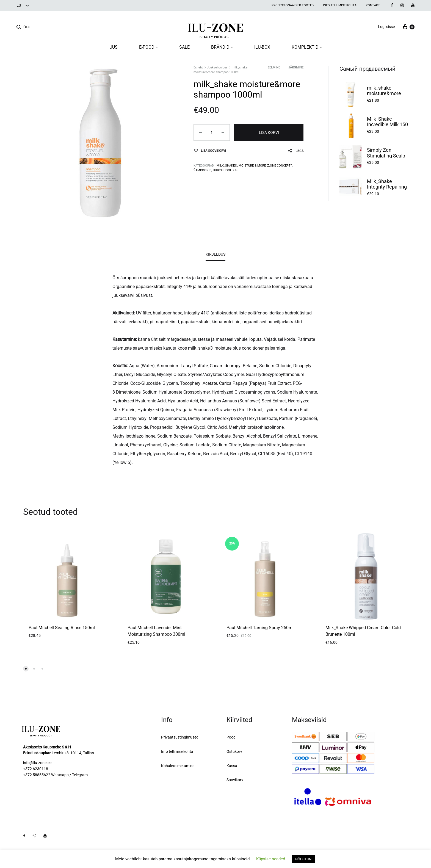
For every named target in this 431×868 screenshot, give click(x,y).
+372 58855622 (37, 775)
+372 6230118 (36, 769)
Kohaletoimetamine (178, 766)
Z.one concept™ (280, 166)
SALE (184, 47)
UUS (114, 47)
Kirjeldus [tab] (215, 254)
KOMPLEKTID (307, 47)
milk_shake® (227, 166)
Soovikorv (235, 780)
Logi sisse (386, 27)
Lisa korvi (269, 132)
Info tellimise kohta (340, 5)
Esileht (198, 67)
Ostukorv (234, 751)
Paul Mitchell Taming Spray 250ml (260, 628)
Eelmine (274, 67)
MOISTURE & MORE (252, 166)
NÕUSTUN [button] (303, 859)
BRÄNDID (222, 47)
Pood (231, 737)
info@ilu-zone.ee (37, 763)
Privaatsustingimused (180, 737)
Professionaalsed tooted (293, 5)
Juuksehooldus (217, 67)
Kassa (232, 766)
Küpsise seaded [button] (271, 859)
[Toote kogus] (212, 132)
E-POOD (148, 47)
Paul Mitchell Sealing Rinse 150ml (62, 628)
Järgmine (296, 67)
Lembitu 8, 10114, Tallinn (73, 753)
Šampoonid (202, 170)
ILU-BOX (262, 47)
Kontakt (373, 5)
